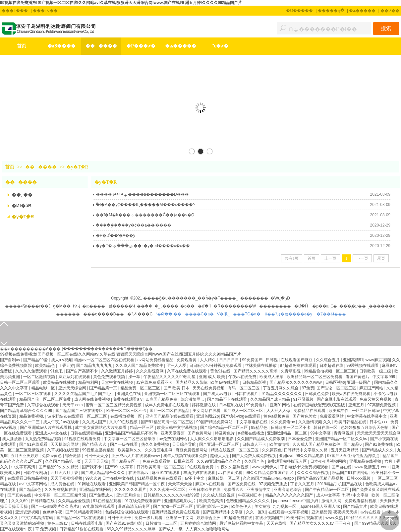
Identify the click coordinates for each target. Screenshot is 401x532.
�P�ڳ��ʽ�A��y (115, 235)
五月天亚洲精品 (345, 450)
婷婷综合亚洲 (209, 518)
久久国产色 (255, 461)
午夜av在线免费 (243, 377)
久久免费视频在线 (61, 490)
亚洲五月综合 (129, 495)
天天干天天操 (97, 461)
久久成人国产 (95, 422)
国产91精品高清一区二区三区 (168, 422)
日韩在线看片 (247, 394)
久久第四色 (272, 450)
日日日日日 (229, 360)
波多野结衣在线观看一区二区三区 (78, 416)
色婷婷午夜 (53, 512)
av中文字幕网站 (34, 484)
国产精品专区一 (126, 461)
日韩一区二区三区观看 (20, 382)
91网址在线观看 (92, 484)
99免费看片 (257, 405)
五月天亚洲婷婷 (25, 456)
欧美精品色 (46, 366)
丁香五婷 (66, 366)
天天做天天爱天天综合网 (379, 433)
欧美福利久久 (130, 450)
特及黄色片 (225, 433)
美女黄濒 (262, 506)
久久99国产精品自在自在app (269, 478)
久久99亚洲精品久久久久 (219, 461)
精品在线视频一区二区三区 (235, 450)
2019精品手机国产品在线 (340, 484)
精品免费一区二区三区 (141, 388)
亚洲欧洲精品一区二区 (287, 433)
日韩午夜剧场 (36, 473)
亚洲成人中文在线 (52, 433)
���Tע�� (45, 11)
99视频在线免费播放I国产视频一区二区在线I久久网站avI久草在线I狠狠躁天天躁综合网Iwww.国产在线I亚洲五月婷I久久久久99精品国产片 (121, 3)
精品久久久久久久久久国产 (289, 495)
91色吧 (57, 371)
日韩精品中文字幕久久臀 (306, 450)
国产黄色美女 (305, 416)
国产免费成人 (102, 495)
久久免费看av (283, 422)
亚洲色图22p (207, 416)
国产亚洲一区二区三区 (220, 444)
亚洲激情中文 (259, 490)
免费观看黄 (187, 360)
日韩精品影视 (255, 382)
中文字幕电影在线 (252, 422)
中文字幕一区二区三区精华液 (130, 439)
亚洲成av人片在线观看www (136, 456)
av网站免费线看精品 (156, 360)
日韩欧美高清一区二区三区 (161, 467)
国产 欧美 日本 (177, 388)
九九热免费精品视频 (44, 439)
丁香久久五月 (303, 484)
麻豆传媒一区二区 (224, 478)
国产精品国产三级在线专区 (80, 411)
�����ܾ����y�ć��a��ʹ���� (134, 225)
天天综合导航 (184, 444)
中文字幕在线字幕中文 (367, 416)
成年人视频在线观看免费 (185, 456)
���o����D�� (104, 314)
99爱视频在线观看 (363, 366)
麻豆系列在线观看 (75, 377)
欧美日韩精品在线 (351, 422)
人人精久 (208, 360)
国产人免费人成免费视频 (254, 456)
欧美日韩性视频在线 (305, 518)
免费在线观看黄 (157, 461)
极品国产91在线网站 (351, 473)
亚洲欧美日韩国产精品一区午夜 (137, 484)
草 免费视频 (46, 529)
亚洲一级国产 (359, 382)
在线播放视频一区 (127, 416)
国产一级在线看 (124, 444)
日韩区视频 (335, 382)
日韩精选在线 (43, 501)
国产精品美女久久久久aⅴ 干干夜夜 (321, 523)
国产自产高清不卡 (82, 371)
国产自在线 (342, 467)
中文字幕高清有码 (38, 518)
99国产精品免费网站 (215, 422)
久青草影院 (291, 371)
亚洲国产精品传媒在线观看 (170, 416)
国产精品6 (353, 444)
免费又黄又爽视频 (376, 399)
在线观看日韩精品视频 (28, 478)
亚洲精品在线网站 (96, 490)
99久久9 (92, 478)
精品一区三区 (142, 428)
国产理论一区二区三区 (337, 388)
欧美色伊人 (242, 506)
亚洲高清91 (353, 360)
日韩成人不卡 (255, 444)
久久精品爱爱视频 (74, 501)
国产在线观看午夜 (16, 529)
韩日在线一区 (326, 428)
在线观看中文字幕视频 (289, 512)
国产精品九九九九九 (95, 366)
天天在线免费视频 (209, 388)
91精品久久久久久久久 (282, 394)
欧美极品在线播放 (59, 382)
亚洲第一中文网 (180, 518)
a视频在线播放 (252, 433)
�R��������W (235, 306)
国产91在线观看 (34, 444)
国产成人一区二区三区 (244, 411)
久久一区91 (256, 512)
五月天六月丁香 (65, 473)
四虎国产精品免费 (162, 399)
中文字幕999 (384, 377)
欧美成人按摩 (272, 377)
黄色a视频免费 (277, 416)
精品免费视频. (32, 416)
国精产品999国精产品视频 (321, 478)
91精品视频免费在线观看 (160, 478)
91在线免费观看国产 (143, 501)
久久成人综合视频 (219, 495)
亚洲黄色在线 (129, 394)
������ (68, 314)
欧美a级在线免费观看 (352, 394)
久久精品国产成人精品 (271, 399)
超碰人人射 (220, 456)
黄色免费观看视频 (110, 377)
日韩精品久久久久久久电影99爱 (172, 495)
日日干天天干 (120, 518)
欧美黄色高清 (212, 501)
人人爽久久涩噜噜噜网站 (208, 529)
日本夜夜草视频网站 (329, 461)
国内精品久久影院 (192, 382)
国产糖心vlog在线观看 (241, 416)
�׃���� (93, 306)
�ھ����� (362, 11)
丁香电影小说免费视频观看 (305, 467)
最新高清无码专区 (134, 506)
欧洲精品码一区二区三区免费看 (315, 377)
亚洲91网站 (281, 405)
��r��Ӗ (41, 306)
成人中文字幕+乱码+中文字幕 (343, 495)
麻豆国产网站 (372, 388)
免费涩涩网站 (332, 416)
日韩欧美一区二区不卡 (291, 428)
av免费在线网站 (173, 439)
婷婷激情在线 (204, 405)
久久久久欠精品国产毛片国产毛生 (85, 394)
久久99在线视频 (124, 422)
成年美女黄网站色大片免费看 (101, 428)
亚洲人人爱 (177, 366)
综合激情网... (193, 399)
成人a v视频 (62, 360)
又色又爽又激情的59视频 (23, 523)
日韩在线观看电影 (87, 523)
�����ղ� (331, 11)
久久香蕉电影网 (159, 450)
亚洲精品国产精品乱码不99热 (132, 433)
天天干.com (73, 405)
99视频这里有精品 (99, 450)
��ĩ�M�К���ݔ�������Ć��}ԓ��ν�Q (145, 215)
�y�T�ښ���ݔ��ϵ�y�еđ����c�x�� (143, 246)
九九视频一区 (285, 506)
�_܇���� (166, 306)
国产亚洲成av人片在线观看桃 (46, 428)
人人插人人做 (279, 411)
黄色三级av (58, 523)
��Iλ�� (390, 11)
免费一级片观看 (149, 518)
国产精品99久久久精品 (59, 467)
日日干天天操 (97, 456)
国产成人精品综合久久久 (104, 473)
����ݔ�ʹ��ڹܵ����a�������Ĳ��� (142, 194)
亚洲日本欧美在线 (205, 490)
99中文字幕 (321, 433)
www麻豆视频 (378, 360)
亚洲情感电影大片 (180, 501)
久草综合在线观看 (44, 405)
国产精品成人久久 (378, 450)
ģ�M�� (62, 306)
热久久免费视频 (156, 444)
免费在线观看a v (128, 399)
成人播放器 (12, 439)
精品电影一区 (44, 388)
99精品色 (260, 428)
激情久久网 (332, 501)
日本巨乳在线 (231, 405)
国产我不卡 (92, 467)
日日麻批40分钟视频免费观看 (216, 366)
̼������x (382, 306)
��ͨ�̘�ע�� (353, 306)
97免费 (308, 388)
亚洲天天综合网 (73, 388)
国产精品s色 (31, 490)
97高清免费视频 (382, 405)
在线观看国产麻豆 (297, 360)
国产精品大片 (355, 506)
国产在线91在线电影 (124, 523)
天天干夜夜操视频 (67, 478)
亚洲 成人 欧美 (212, 377)
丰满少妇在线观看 (200, 473)
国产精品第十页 (104, 388)
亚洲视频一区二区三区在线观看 (172, 394)
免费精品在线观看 (310, 411)
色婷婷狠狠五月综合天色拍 (365, 428)
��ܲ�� (144, 306)
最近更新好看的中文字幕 (242, 523)
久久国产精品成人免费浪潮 (261, 439)
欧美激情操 (280, 444)
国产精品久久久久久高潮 (256, 371)
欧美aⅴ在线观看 (225, 382)
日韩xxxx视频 (359, 478)
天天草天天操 (180, 484)
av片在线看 (371, 512)
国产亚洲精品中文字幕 (223, 512)
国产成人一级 (171, 529)
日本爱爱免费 (300, 439)
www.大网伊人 (265, 467)
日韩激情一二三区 (162, 523)
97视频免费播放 (273, 484)
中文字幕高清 (24, 467)
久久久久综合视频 (313, 473)
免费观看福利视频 (361, 501)
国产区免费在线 (242, 484)
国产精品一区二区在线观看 (81, 518)
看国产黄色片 (358, 377)
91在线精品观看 (108, 501)
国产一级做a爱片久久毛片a (56, 506)
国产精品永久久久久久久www (296, 382)
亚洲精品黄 (321, 512)
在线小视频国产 (270, 518)
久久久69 (20, 501)
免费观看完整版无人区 (287, 461)
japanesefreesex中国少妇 (296, 501)
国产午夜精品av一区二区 (327, 490)
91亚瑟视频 (304, 399)
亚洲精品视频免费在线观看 (176, 512)
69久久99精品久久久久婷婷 (132, 529)
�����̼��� (275, 306)
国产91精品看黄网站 (84, 512)
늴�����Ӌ (122, 306)
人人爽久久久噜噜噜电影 (212, 439)
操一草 (135, 377)
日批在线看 (184, 461)
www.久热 (335, 518)
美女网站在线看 (207, 411)
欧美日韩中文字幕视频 (177, 428)
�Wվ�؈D (280, 298)
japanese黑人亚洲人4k (320, 506)
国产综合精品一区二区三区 (225, 428)
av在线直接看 (231, 473)
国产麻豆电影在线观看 (337, 399)
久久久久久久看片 (131, 490)
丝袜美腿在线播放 (261, 366)
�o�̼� (187, 306)
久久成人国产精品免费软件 (140, 366)
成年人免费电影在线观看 (167, 405)
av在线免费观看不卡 (155, 382)
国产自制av (11, 360)
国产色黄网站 (200, 433)
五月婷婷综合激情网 (199, 523)
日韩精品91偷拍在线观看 (82, 529)
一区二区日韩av (367, 411)
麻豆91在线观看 (167, 473)
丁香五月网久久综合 (281, 388)
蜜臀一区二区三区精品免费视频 (114, 405)
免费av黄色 (52, 456)
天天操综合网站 (65, 444)
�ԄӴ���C (140, 314)
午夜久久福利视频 (233, 467)
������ (41, 167)
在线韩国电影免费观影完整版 (320, 405)
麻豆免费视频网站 (192, 450)
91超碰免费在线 (238, 518)
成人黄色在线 (63, 484)
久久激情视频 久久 (315, 422)
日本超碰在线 (332, 366)
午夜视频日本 (250, 495)
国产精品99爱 (36, 360)
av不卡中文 (195, 478)
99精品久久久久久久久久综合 (373, 518)
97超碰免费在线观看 (298, 366)
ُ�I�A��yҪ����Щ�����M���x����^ (145, 205)
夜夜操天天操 (346, 512)
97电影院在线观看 (99, 506)
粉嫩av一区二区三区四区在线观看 (105, 360)
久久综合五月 (328, 360)
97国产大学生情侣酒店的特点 (354, 456)
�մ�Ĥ (205, 306)
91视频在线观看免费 (83, 439)
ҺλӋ (77, 306)
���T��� (15, 11)
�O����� (299, 11)
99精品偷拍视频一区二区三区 (331, 371)
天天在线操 (277, 523)
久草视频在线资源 (63, 450)
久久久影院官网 (150, 371)
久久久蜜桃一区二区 (168, 490)
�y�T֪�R (77, 167)
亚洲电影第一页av (213, 506)
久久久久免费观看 (32, 371)
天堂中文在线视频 (117, 382)
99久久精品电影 (310, 456)
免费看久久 (234, 490)
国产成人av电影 (218, 394)
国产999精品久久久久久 (376, 523)
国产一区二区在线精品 (170, 411)
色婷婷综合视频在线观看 (127, 512)
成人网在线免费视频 (93, 399)
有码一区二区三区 (244, 388)
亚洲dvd (286, 456)
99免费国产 (253, 360)
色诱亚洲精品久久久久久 (248, 501)
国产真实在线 (20, 495)
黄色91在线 (221, 371)
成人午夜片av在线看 (62, 422)
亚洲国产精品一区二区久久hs (342, 439)
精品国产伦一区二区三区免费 (46, 399)
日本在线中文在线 (118, 478)
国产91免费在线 (380, 444)
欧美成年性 (339, 411)
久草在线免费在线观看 (187, 371)
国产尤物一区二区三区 (173, 506)
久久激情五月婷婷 (117, 371)
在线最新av (139, 473)
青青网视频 (344, 433)
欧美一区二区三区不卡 (127, 411)
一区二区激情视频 (40, 377)
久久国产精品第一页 (63, 461)
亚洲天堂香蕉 (173, 433)
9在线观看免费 (201, 467)
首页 (10, 167)
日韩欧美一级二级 (376, 371)
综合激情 (73, 456)
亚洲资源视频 (28, 512)
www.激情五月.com (372, 467)
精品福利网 (89, 382)
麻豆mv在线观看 (210, 484)
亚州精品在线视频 (366, 461)
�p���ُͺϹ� (324, 306)
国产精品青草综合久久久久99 (27, 411)
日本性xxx (379, 422)
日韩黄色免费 (317, 394)
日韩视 (272, 360)
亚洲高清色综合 (288, 490)
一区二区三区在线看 (34, 394)
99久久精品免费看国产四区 (270, 473)
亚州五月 (357, 405)
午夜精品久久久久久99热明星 (170, 377)
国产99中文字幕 (120, 467)
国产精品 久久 (95, 444)
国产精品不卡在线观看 (228, 399)
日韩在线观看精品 (87, 433)
